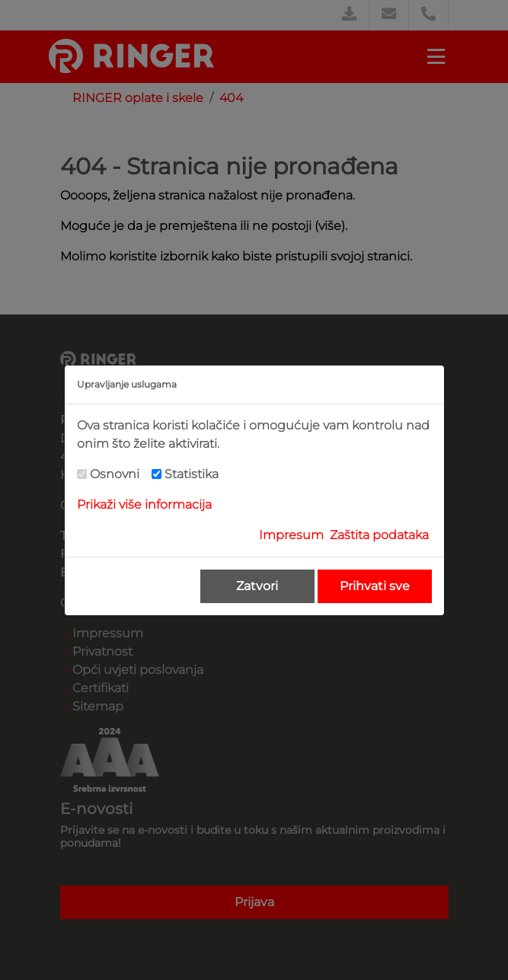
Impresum (291, 535)
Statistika (192, 474)
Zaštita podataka (379, 535)
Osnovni (115, 474)
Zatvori (257, 586)
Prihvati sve (375, 586)
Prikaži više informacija (144, 504)
